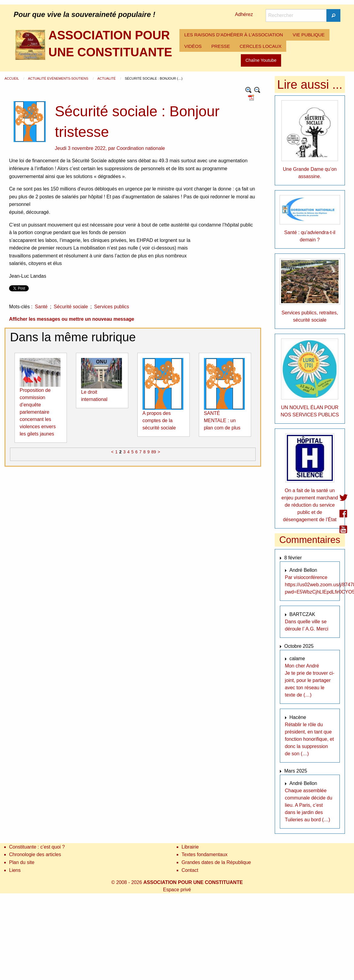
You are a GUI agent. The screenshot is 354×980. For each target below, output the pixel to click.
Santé (41, 307)
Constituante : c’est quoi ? (37, 847)
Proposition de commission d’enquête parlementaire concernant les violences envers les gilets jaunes (38, 412)
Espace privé (177, 890)
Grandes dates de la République (216, 862)
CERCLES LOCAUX (261, 46)
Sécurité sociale (71, 307)
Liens (15, 870)
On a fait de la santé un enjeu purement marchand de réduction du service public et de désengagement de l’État (310, 505)
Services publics (112, 307)
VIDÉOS (193, 46)
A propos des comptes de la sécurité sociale (159, 420)
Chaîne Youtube (261, 60)
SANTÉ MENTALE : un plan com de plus (222, 420)
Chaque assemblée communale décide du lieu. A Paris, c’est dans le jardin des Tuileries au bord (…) (309, 805)
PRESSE (221, 46)
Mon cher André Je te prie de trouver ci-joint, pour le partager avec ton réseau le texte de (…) (310, 680)
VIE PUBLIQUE (309, 35)
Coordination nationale (141, 148)
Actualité (107, 78)
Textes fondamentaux (205, 854)
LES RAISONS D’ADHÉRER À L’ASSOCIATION (234, 35)
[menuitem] (234, 35)
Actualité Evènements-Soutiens (58, 78)
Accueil (12, 78)
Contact (190, 870)
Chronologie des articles (35, 854)
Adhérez (244, 14)
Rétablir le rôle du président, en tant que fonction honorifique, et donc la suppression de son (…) (310, 739)
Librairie (190, 847)
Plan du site (22, 862)
